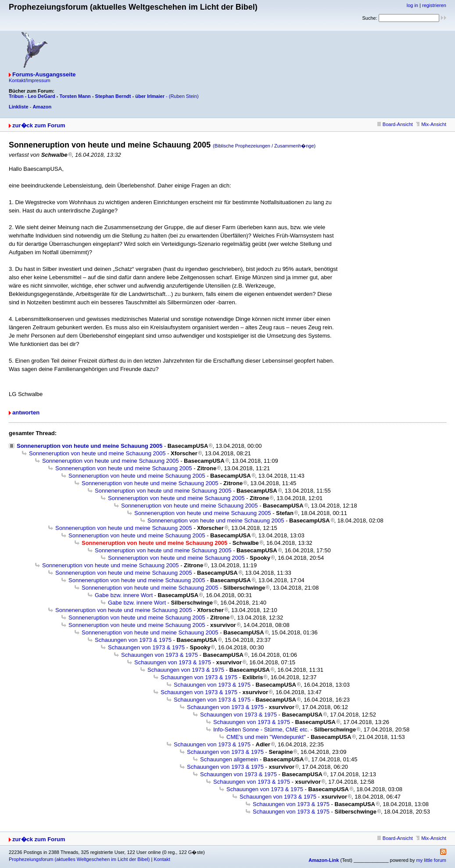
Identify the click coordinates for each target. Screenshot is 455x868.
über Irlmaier (150, 96)
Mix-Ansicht (431, 124)
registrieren (434, 5)
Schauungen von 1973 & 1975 (133, 640)
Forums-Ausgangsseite (44, 74)
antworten (26, 412)
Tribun (16, 96)
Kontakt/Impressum (30, 80)
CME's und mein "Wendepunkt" (266, 737)
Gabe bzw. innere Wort (124, 595)
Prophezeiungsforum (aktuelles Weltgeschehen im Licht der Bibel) (79, 859)
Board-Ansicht (395, 124)
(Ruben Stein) (184, 96)
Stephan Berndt (113, 96)
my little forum (431, 860)
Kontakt (162, 859)
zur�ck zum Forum (39, 125)
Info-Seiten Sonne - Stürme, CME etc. (261, 729)
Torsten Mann (75, 96)
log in (412, 5)
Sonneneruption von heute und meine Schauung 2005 (90, 446)
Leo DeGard (41, 96)
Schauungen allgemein (229, 759)
